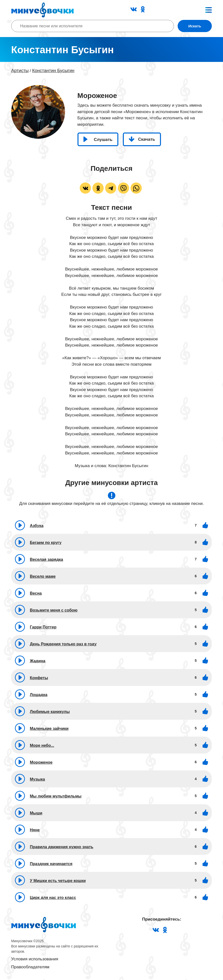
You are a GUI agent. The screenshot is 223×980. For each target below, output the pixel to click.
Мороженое (41, 762)
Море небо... (42, 745)
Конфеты (39, 678)
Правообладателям (30, 967)
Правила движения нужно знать (62, 847)
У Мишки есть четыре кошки (58, 881)
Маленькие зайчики (49, 729)
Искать (195, 26)
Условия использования (35, 959)
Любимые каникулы (50, 712)
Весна (36, 593)
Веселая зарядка (46, 559)
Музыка (37, 779)
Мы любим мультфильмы (56, 796)
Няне (35, 830)
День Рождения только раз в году (63, 644)
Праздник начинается (51, 864)
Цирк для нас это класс (53, 898)
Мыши (36, 813)
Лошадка (39, 695)
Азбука (37, 526)
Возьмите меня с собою (54, 610)
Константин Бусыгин (53, 71)
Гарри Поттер (43, 627)
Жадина (38, 661)
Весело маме (43, 576)
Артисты (20, 71)
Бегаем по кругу (46, 543)
